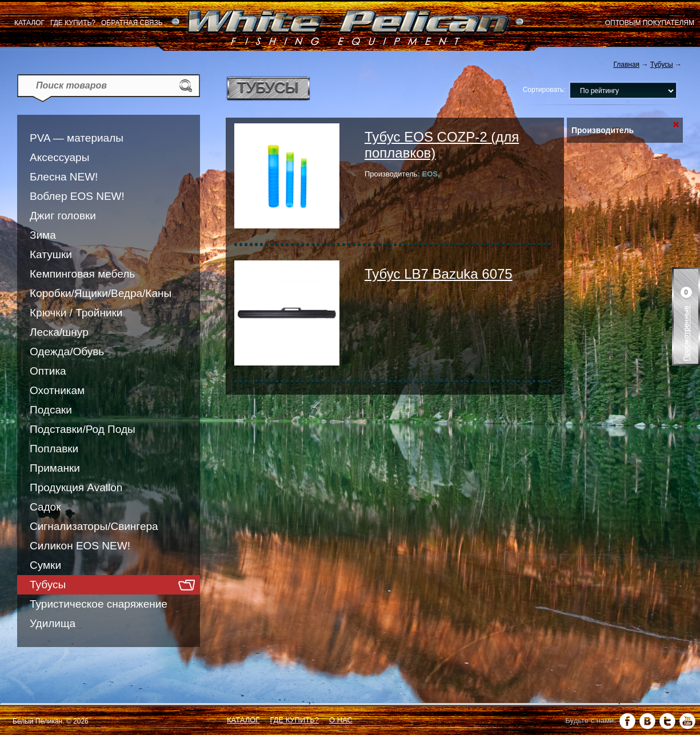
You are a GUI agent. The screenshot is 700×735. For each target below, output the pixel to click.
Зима (43, 235)
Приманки (55, 468)
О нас (341, 720)
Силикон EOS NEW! (80, 546)
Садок (45, 507)
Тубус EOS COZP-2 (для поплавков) (442, 145)
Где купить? (73, 23)
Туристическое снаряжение (99, 604)
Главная (626, 65)
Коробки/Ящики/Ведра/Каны (101, 293)
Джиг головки (63, 216)
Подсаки (51, 410)
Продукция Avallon (76, 487)
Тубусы (48, 585)
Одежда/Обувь (67, 352)
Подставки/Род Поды (83, 429)
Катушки (51, 254)
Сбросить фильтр (676, 125)
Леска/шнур (59, 332)
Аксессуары (59, 157)
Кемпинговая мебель (82, 274)
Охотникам (57, 390)
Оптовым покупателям (650, 23)
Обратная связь (132, 23)
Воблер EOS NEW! (77, 196)
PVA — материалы (77, 138)
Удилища (53, 623)
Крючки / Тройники (76, 313)
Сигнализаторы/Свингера (94, 526)
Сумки (45, 565)
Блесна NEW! (64, 177)
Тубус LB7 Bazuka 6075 (439, 274)
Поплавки (54, 449)
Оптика (48, 371)
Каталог (29, 23)
